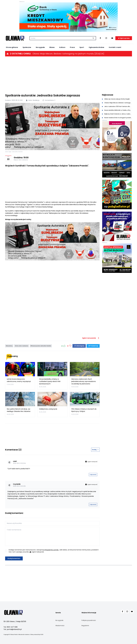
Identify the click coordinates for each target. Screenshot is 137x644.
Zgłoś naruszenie (91, 338)
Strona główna (12, 47)
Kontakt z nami (115, 47)
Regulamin (85, 626)
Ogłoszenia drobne (96, 47)
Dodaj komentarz (14, 558)
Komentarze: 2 (49, 100)
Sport (82, 47)
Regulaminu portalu (52, 550)
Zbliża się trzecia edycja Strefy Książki (116, 99)
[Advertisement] (69, 75)
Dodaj (95, 450)
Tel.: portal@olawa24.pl (13, 629)
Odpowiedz (93, 475)
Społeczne (27, 47)
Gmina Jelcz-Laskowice (21, 346)
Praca (72, 47)
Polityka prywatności (89, 620)
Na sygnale (40, 47)
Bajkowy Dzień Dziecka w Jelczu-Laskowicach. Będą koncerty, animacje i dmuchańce (117, 114)
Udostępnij (79, 346)
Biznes (52, 47)
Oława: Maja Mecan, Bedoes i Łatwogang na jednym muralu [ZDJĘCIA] (68, 54)
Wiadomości (60, 626)
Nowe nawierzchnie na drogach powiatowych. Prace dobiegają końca (117, 118)
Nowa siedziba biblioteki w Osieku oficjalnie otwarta (117, 110)
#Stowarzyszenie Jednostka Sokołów (41, 346)
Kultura (62, 47)
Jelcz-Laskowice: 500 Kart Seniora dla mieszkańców (117, 106)
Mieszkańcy (9, 346)
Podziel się (93, 346)
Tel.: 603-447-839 (10, 627)
